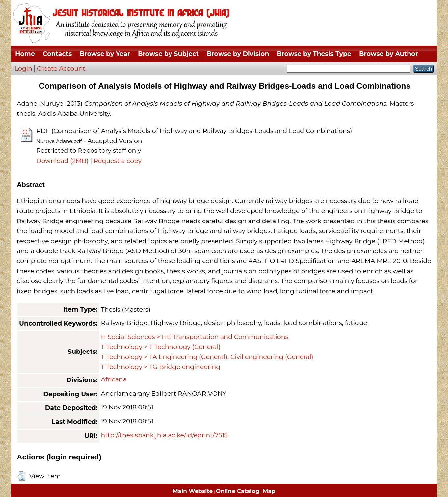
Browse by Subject (168, 54)
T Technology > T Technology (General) (161, 347)
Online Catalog (238, 491)
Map (269, 491)
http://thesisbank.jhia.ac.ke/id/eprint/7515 (164, 435)
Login (23, 69)
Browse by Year (105, 54)
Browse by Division (238, 54)
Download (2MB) (62, 161)
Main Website (193, 491)
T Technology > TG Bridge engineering (161, 367)
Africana (114, 379)
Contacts (57, 54)
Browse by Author (389, 54)
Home (25, 54)
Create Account (61, 69)
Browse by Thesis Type (314, 54)
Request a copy (118, 161)
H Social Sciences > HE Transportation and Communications (195, 337)
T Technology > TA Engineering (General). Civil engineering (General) (207, 357)
